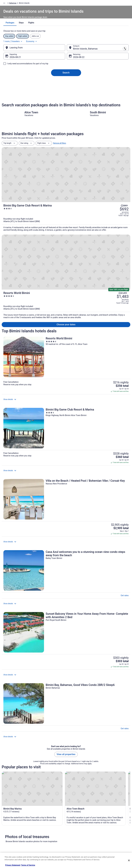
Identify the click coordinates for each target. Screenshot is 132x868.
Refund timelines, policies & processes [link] (111, 827)
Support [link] (104, 810)
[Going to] (94, 50)
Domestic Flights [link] (43, 824)
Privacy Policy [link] (74, 810)
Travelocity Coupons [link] (44, 837)
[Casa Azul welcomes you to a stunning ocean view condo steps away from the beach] (66, 358)
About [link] (7, 810)
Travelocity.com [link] (8, 4)
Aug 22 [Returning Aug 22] (77, 60)
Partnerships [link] (9, 824)
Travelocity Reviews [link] (44, 833)
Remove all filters (60, 155)
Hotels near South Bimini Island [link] (17, 729)
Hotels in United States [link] (45, 810)
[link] (66, 679)
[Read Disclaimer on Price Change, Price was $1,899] (123, 200)
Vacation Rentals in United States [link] (49, 815)
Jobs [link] (6, 815)
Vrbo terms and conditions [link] (78, 824)
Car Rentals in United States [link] (47, 828)
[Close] (129, 860)
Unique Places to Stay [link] (45, 842)
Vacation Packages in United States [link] (50, 819)
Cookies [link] (72, 815)
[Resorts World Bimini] (87, 212)
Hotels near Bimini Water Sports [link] (17, 724)
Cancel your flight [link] (107, 822)
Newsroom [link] (9, 828)
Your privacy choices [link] (76, 833)
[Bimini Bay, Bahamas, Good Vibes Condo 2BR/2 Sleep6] (66, 411)
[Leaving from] (38, 50)
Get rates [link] (123, 350)
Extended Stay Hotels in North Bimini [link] (19, 734)
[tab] (56, 30)
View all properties (66, 435)
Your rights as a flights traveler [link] (112, 837)
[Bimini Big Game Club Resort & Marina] (87, 175)
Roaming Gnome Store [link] (13, 837)
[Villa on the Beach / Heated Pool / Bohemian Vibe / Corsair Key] (66, 330)
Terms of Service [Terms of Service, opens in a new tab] (28, 865)
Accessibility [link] (73, 828)
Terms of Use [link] (74, 819)
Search (66, 75)
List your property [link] (11, 819)
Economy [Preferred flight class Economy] (116, 44)
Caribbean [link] (30, 4)
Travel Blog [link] (41, 846)
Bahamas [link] (40, 4)
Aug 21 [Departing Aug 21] (20, 60)
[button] (66, 707)
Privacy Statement (13, 865)
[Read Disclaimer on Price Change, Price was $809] (124, 162)
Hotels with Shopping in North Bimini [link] (19, 740)
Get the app (60, 782)
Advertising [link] (9, 842)
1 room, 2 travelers (98, 44)
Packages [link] (20, 4)
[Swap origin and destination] (67, 50)
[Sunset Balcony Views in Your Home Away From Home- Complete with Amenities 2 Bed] (66, 386)
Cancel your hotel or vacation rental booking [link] (114, 816)
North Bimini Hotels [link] (11, 745)
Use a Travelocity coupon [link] (110, 833)
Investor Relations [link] (11, 833)
